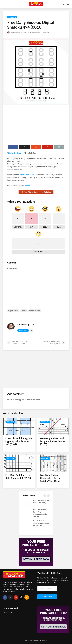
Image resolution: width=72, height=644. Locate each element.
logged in (21, 400)
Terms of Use (9, 613)
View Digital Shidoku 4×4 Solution (37, 192)
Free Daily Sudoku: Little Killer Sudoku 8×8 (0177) (18, 476)
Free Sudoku (12, 17)
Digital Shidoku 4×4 (27, 175)
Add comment (36, 33)
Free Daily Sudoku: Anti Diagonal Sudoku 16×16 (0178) (52, 441)
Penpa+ (28, 186)
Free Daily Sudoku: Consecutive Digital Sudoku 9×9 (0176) (50, 478)
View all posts (23, 331)
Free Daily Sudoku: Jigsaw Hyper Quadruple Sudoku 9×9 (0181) (19, 441)
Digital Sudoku (13, 311)
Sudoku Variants (35, 311)
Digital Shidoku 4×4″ (16, 153)
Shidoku (24, 311)
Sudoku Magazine (14, 33)
